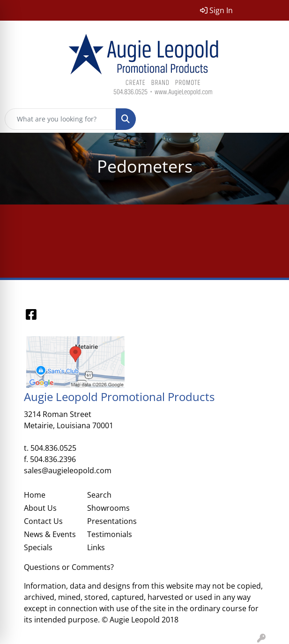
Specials (38, 547)
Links (96, 547)
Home (35, 495)
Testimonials (110, 534)
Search (99, 495)
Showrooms (108, 508)
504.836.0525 (53, 448)
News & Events (50, 534)
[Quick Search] (60, 119)
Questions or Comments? (69, 567)
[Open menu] (270, 119)
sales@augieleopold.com (68, 470)
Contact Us (43, 521)
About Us (40, 508)
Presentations (112, 521)
